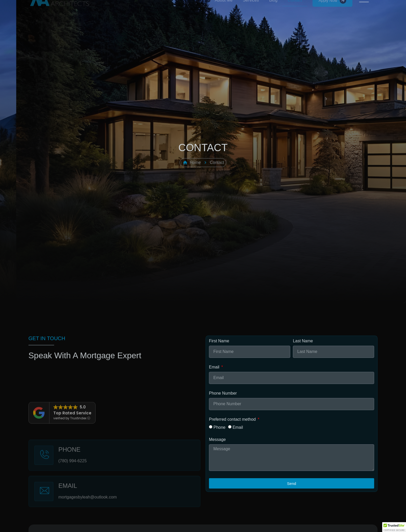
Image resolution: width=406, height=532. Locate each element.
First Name (219, 341)
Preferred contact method (233, 419)
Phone (219, 427)
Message (217, 440)
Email (215, 367)
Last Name (303, 341)
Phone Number (223, 393)
